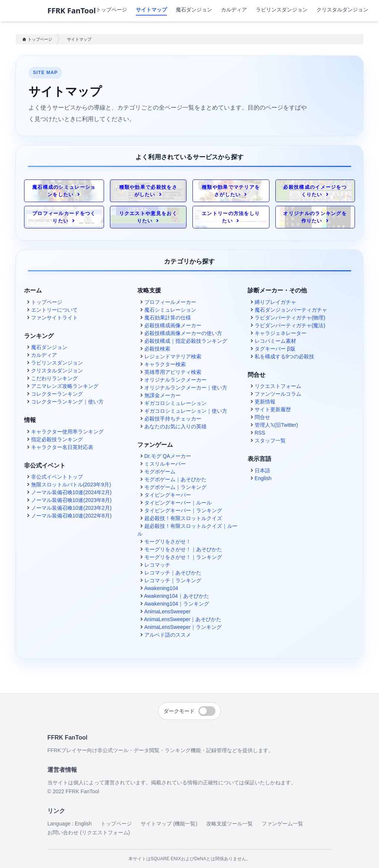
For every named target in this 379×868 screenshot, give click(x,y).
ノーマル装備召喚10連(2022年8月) (71, 516)
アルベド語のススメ (168, 635)
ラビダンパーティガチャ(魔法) (290, 325)
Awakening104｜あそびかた (177, 596)
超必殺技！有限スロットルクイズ (183, 518)
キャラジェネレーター (281, 333)
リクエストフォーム (278, 386)
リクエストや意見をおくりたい (148, 217)
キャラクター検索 (165, 364)
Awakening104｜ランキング (177, 604)
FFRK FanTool (72, 11)
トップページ (111, 9)
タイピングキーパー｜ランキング (183, 510)
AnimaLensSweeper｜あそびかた (183, 619)
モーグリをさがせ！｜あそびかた (183, 549)
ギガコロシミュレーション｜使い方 (186, 411)
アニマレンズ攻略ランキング (65, 386)
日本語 (262, 470)
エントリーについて (54, 310)
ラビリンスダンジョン (282, 9)
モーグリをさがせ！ (168, 542)
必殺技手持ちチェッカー (173, 419)
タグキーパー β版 (275, 349)
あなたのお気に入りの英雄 (175, 426)
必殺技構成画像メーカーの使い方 (183, 333)
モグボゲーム (160, 472)
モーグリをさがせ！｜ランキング (183, 557)
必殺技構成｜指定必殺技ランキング (186, 341)
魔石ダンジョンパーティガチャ (291, 310)
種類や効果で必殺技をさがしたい (148, 191)
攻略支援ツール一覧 (229, 824)
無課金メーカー (162, 395)
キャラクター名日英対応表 (62, 447)
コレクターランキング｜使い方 (67, 402)
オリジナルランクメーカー (175, 380)
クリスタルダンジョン (342, 9)
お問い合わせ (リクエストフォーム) (89, 832)
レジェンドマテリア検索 (173, 356)
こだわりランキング (54, 378)
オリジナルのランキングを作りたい (315, 217)
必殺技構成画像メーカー (173, 325)
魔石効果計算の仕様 (168, 318)
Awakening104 (161, 588)
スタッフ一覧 (270, 440)
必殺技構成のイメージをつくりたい (315, 191)
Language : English (70, 824)
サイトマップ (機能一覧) (169, 824)
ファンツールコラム (278, 394)
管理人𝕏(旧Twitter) (276, 425)
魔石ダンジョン (194, 9)
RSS (260, 433)
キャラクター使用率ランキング (67, 432)
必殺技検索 (157, 349)
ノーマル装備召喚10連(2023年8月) (71, 500)
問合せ (262, 417)
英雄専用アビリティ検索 (173, 372)
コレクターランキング (57, 394)
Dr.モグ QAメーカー (168, 456)
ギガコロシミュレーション (175, 403)
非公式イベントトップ (57, 477)
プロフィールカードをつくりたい (64, 217)
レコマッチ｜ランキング (173, 580)
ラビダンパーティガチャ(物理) (290, 318)
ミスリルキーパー (165, 464)
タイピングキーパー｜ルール (178, 503)
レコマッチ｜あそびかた (173, 573)
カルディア (234, 9)
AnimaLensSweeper (167, 611)
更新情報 (265, 402)
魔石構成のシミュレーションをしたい (64, 191)
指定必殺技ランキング (57, 439)
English (263, 478)
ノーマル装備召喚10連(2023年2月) (71, 508)
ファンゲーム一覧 (282, 824)
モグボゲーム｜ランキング (175, 487)
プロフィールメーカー (170, 302)
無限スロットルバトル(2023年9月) (71, 485)
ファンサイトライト (54, 318)
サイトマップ (79, 39)
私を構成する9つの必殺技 (285, 356)
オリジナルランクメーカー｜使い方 (186, 388)
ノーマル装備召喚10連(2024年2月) (71, 492)
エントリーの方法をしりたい (231, 217)
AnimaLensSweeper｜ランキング (183, 627)
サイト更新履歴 (273, 409)
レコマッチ (157, 565)
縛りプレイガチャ (275, 302)
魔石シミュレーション (170, 310)
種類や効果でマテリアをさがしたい (231, 191)
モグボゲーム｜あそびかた (175, 479)
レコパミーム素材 (275, 341)
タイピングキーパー (168, 495)
